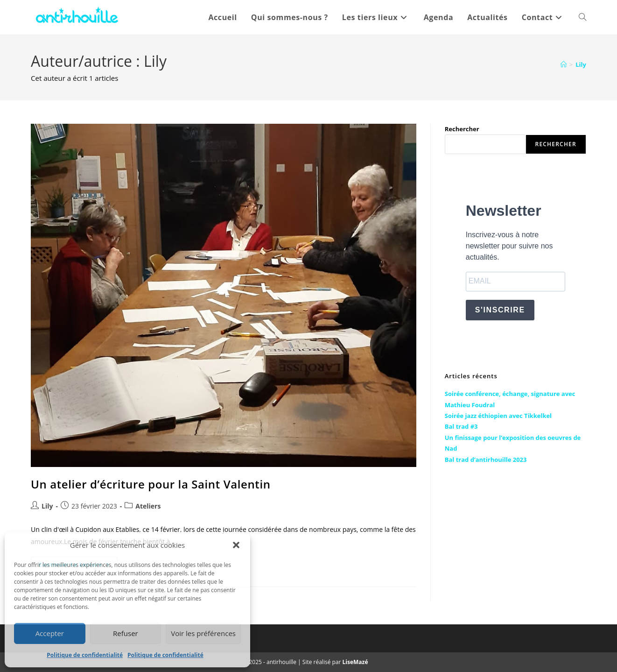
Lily (581, 64)
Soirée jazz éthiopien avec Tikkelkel (498, 416)
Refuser (126, 633)
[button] (236, 545)
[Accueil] (564, 64)
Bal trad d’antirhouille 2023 (486, 460)
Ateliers (148, 506)
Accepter (50, 633)
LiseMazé (355, 662)
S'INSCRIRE (500, 310)
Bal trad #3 (461, 426)
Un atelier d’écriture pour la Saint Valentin (151, 484)
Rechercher (462, 129)
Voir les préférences (203, 633)
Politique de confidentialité (85, 655)
